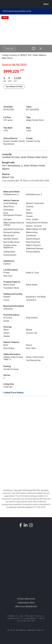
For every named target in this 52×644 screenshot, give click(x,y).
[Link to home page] (5, 4)
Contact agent (9, 49)
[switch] (34, 49)
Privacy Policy (34, 616)
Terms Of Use (15, 616)
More (46, 4)
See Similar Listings (14, 87)
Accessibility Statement (22, 618)
